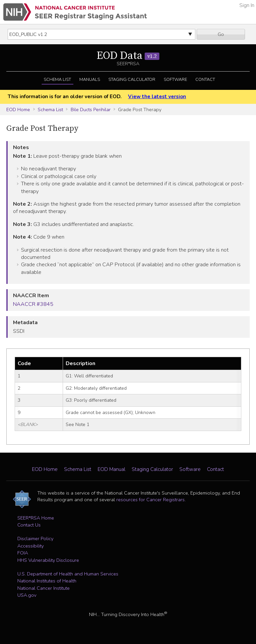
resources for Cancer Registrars (150, 500)
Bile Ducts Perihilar (91, 109)
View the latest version (157, 97)
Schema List (57, 80)
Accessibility (30, 546)
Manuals (90, 80)
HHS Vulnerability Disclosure (48, 560)
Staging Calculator (132, 80)
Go (221, 34)
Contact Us (29, 525)
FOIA (23, 553)
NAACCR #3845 (33, 304)
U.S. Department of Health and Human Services (68, 574)
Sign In (247, 5)
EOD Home (18, 109)
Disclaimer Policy (35, 538)
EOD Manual (111, 469)
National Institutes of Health (47, 581)
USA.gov (27, 595)
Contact (205, 80)
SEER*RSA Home (36, 518)
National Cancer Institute (43, 588)
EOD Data (128, 56)
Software (175, 80)
